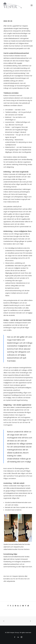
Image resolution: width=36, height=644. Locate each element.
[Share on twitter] (11, 606)
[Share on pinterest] (16, 606)
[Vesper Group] (12, 5)
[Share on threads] (13, 606)
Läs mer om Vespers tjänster (14, 576)
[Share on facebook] (8, 606)
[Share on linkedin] (18, 606)
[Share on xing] (26, 606)
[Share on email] (28, 606)
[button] (32, 5)
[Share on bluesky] (23, 606)
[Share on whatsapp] (21, 606)
